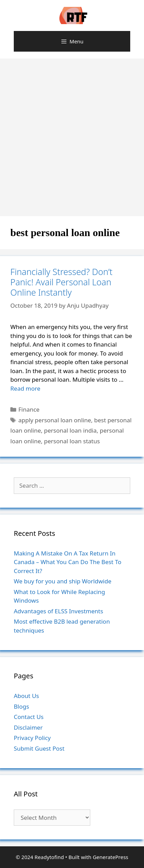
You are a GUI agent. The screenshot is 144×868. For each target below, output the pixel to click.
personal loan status (72, 441)
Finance (29, 409)
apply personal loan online (55, 420)
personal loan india (70, 430)
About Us (26, 696)
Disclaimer (28, 727)
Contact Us (29, 717)
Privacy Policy (32, 738)
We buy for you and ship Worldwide (63, 581)
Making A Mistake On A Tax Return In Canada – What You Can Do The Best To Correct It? (68, 562)
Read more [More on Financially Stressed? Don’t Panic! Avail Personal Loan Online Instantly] (25, 388)
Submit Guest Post (39, 748)
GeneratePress (110, 857)
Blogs (21, 706)
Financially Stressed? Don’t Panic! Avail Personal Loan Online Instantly (61, 282)
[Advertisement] (72, 134)
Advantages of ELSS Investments (58, 611)
